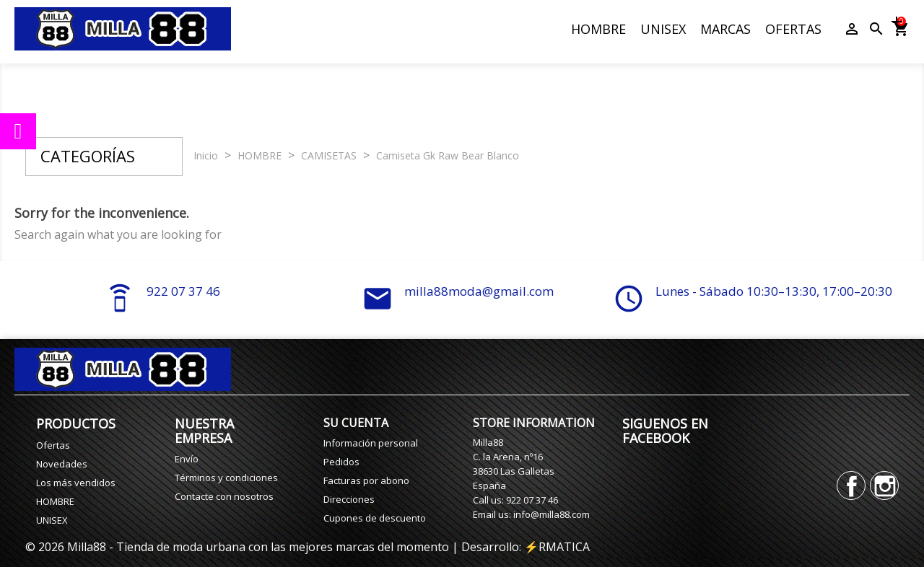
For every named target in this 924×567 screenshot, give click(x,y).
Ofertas (53, 445)
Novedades (62, 464)
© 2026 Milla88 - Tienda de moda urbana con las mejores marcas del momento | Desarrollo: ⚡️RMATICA (308, 547)
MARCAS (725, 29)
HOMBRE (598, 29)
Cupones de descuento (375, 518)
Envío (187, 459)
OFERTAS (793, 29)
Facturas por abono (366, 480)
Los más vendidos (76, 483)
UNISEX (663, 29)
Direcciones (349, 499)
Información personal (371, 443)
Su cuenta (356, 423)
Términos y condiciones (226, 478)
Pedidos (341, 462)
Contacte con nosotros (224, 496)
